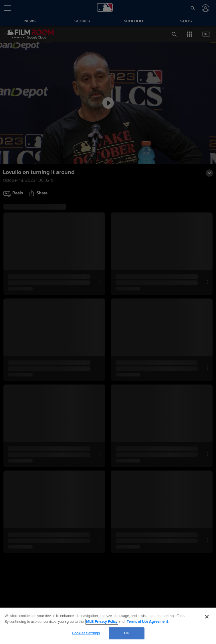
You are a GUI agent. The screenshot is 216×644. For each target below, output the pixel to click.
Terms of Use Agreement (147, 622)
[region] (108, 626)
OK (126, 633)
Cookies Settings (86, 633)
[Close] (207, 617)
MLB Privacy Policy (102, 622)
